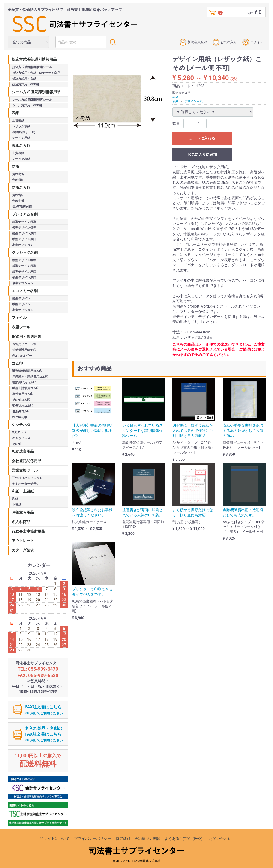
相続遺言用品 (23, 451)
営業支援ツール (25, 470)
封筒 (15, 166)
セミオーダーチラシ (26, 484)
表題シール (21, 327)
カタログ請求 (23, 550)
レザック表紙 (21, 126)
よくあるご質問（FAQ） (184, 839)
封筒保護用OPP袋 (24, 350)
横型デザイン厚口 (24, 239)
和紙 (15, 499)
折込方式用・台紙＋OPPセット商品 (36, 73)
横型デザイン (21, 304)
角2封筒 (18, 180)
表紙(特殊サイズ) (24, 132)
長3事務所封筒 (22, 207)
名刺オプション (23, 245)
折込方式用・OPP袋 (26, 84)
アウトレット (23, 541)
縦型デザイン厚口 (24, 233)
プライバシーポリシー (93, 839)
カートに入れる (202, 138)
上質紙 (17, 505)
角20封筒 (18, 174)
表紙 (175, 97)
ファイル (19, 318)
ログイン (253, 42)
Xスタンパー (21, 432)
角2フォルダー (22, 356)
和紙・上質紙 (23, 491)
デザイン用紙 (194, 101)
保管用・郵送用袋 (27, 337)
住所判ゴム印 (21, 411)
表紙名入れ (21, 145)
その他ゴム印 (21, 400)
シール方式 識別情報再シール (32, 100)
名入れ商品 (21, 522)
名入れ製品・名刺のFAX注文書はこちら (43, 734)
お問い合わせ (220, 839)
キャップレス (21, 438)
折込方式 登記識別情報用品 (34, 59)
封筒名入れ (21, 187)
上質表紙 (18, 121)
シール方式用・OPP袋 (27, 105)
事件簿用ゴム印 (23, 394)
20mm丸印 (19, 417)
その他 (17, 444)
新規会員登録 (193, 42)
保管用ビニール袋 (24, 344)
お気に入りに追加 (202, 154)
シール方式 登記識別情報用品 (36, 92)
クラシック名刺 (25, 253)
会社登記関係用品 (27, 461)
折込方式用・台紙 (24, 79)
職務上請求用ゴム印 (26, 388)
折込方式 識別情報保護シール (32, 67)
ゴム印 (17, 363)
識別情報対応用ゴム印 (27, 371)
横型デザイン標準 (24, 228)
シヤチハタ (21, 425)
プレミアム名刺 (25, 214)
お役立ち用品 (23, 512)
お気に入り (225, 42)
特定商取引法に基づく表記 (138, 839)
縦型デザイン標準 (24, 222)
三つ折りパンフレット (27, 478)
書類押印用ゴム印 (24, 382)
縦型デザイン (21, 298)
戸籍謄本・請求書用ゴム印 (30, 377)
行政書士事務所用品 (28, 531)
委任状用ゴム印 (23, 406)
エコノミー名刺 (25, 291)
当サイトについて (55, 839)
